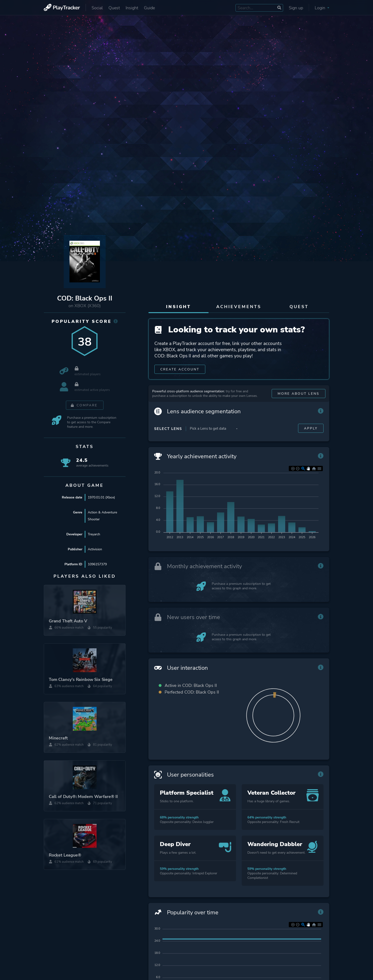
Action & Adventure (102, 513)
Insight (132, 8)
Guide (149, 8)
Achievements (239, 307)
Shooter (94, 520)
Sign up (296, 8)
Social (97, 8)
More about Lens (299, 395)
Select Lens (168, 430)
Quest (114, 8)
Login (322, 8)
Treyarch (94, 534)
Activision (95, 549)
